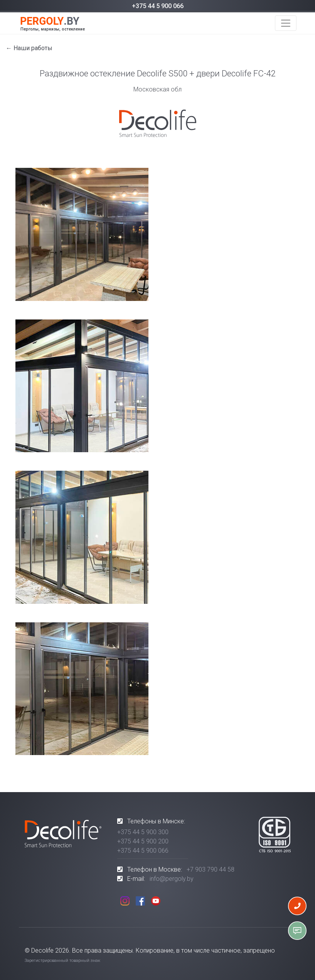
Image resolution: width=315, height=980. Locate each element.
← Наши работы (29, 48)
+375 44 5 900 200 (143, 841)
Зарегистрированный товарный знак (62, 961)
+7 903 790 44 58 (211, 869)
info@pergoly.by (172, 879)
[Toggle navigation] (286, 23)
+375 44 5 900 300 (143, 832)
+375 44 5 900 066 (158, 6)
